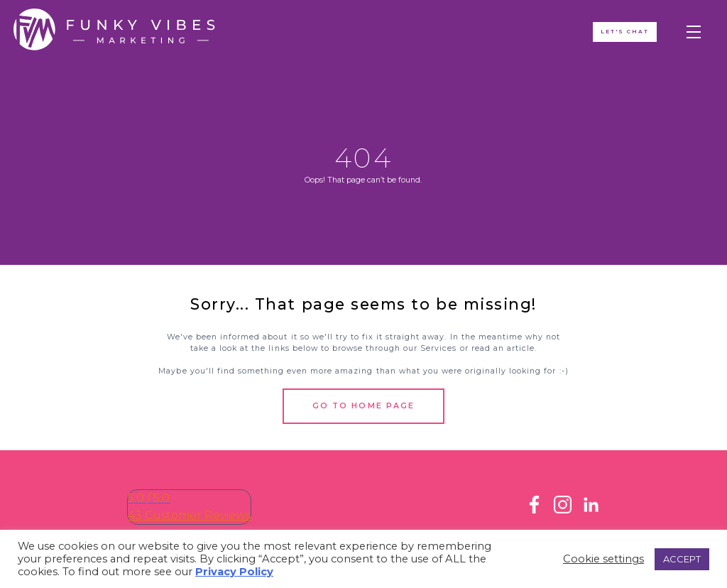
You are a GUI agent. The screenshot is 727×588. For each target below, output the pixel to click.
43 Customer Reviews (189, 515)
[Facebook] (534, 510)
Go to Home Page (363, 406)
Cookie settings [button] (603, 559)
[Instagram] (563, 510)
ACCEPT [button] (682, 559)
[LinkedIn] (591, 510)
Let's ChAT (624, 32)
